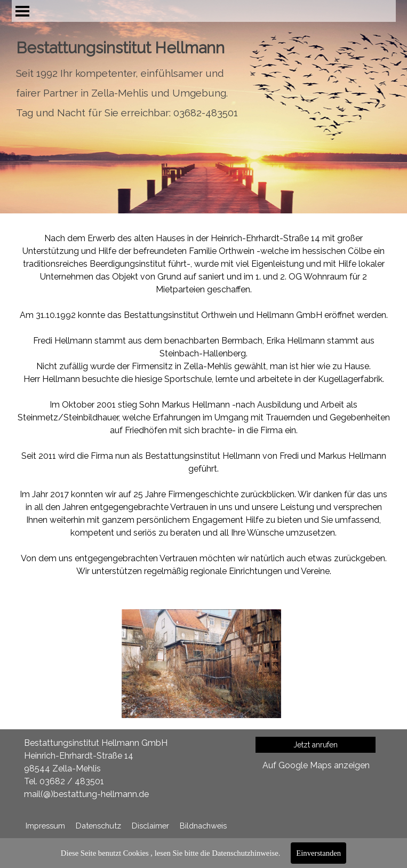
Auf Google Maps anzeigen (316, 765)
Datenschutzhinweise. (246, 853)
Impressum (45, 826)
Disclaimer (150, 826)
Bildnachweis (203, 826)
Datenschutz (98, 826)
